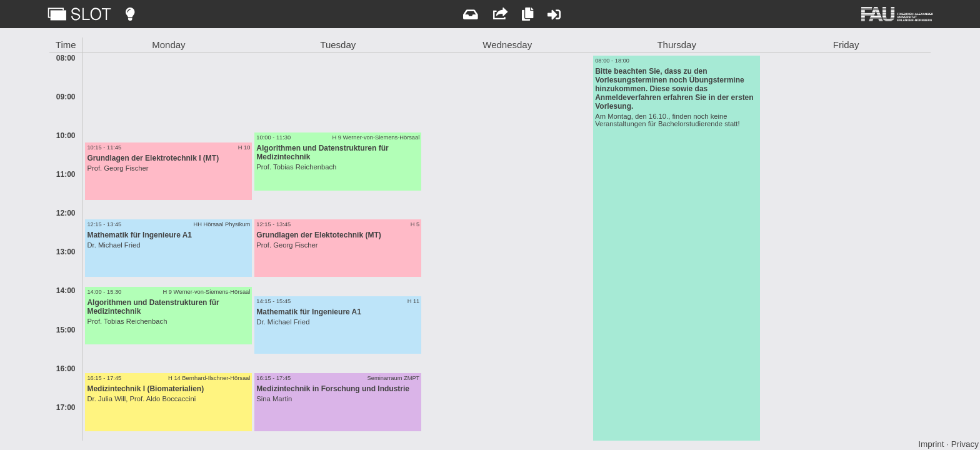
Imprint (931, 444)
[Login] (554, 14)
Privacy (965, 444)
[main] (490, 239)
